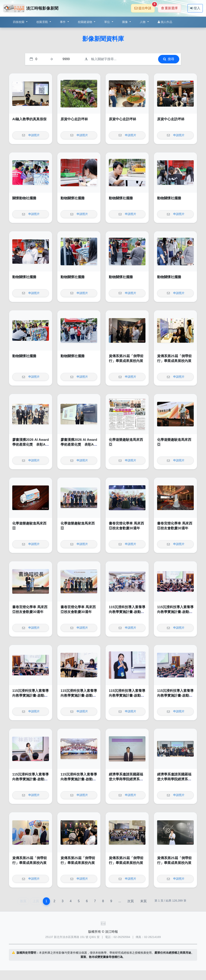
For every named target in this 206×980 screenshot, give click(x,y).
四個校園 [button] (19, 22)
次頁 (131, 901)
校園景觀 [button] (43, 22)
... (120, 901)
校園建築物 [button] (85, 22)
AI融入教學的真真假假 (29, 119)
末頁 (143, 901)
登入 (195, 8)
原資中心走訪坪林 (74, 119)
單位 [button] (108, 22)
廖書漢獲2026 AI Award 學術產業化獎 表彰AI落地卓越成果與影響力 (31, 444)
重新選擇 (169, 8)
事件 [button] (63, 22)
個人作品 (165, 22)
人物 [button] (143, 22)
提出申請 (145, 7)
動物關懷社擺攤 (73, 198)
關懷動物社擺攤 (24, 198)
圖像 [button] (125, 22)
